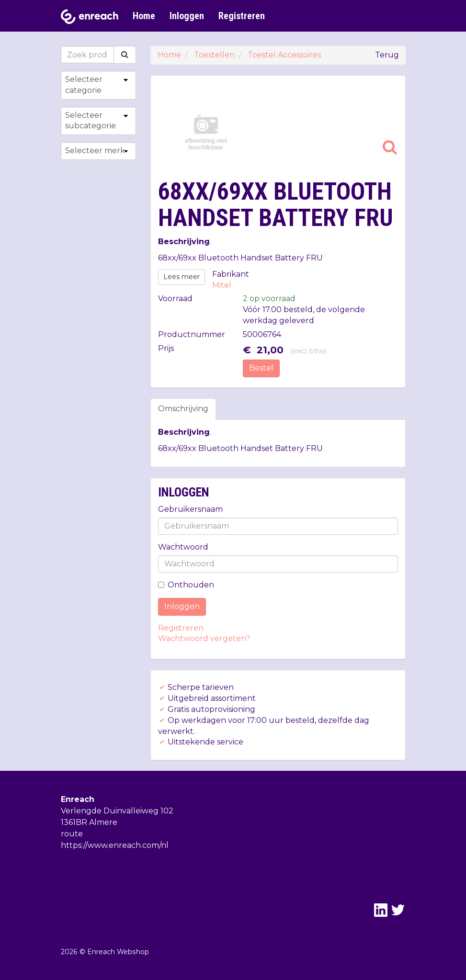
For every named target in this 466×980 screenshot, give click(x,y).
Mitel (222, 285)
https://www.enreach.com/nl (115, 845)
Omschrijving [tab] (183, 409)
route (72, 834)
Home (144, 16)
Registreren (242, 16)
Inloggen (187, 16)
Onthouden (186, 585)
